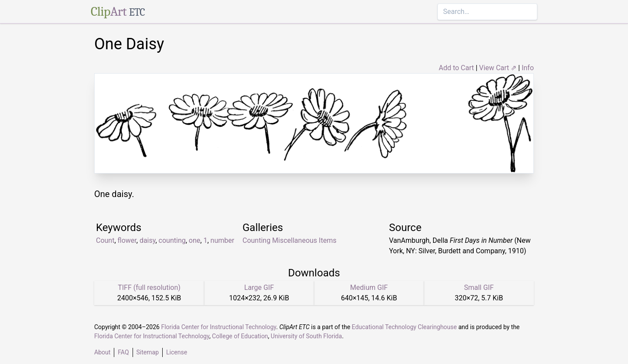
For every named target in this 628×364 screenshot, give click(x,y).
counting (172, 240)
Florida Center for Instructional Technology (218, 327)
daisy (148, 240)
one (195, 240)
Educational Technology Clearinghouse (404, 327)
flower (127, 240)
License (177, 352)
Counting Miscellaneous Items (289, 240)
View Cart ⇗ (498, 68)
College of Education (240, 336)
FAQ (123, 352)
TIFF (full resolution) (149, 287)
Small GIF (479, 287)
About (102, 352)
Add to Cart (456, 68)
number (223, 240)
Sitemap (148, 352)
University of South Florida (306, 336)
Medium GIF (369, 287)
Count (105, 240)
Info (528, 68)
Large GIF (259, 287)
